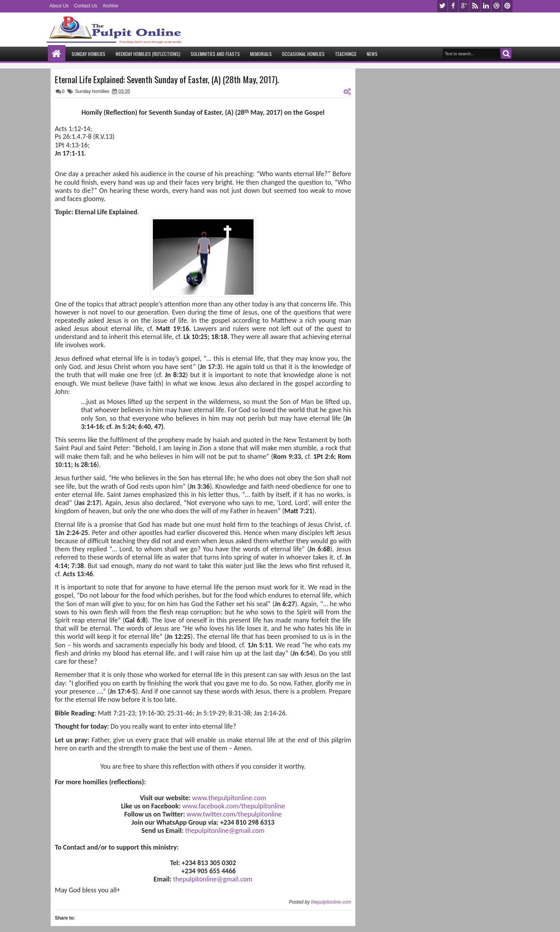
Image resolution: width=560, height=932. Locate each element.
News (372, 54)
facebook (453, 6)
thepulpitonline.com (331, 902)
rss (475, 6)
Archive (110, 6)
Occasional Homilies (303, 54)
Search (506, 53)
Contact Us (85, 6)
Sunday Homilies (88, 54)
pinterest (507, 6)
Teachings (346, 54)
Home (57, 54)
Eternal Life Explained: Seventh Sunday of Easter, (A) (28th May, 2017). (167, 79)
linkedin (486, 6)
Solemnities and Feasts (215, 54)
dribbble (497, 6)
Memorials (261, 54)
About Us (59, 6)
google (464, 6)
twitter (442, 6)
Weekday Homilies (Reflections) (148, 54)
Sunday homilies (92, 91)
